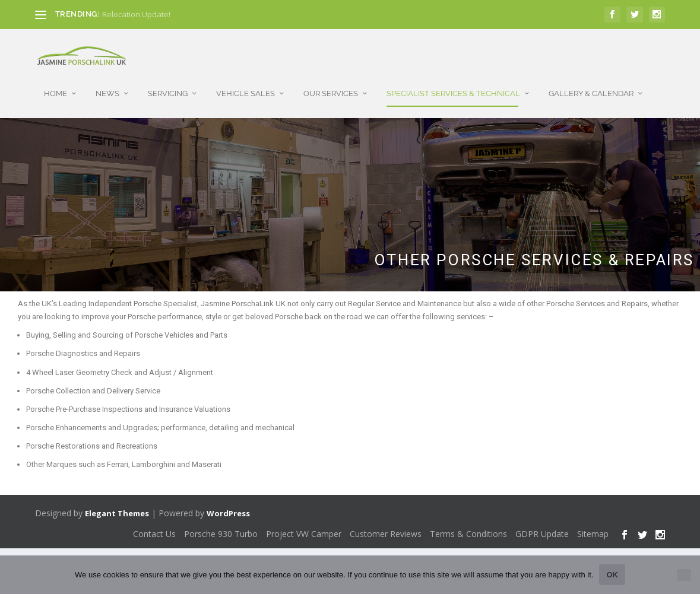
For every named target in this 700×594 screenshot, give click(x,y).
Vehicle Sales (246, 81)
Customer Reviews (386, 528)
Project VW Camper (304, 528)
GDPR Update (542, 528)
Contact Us (154, 528)
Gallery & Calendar (591, 81)
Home (56, 81)
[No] (684, 575)
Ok (612, 575)
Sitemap (593, 528)
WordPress (228, 508)
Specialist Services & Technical (453, 81)
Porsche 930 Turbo (221, 528)
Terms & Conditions (468, 528)
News (107, 81)
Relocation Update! (136, 14)
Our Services (331, 81)
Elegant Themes (117, 508)
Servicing (168, 81)
